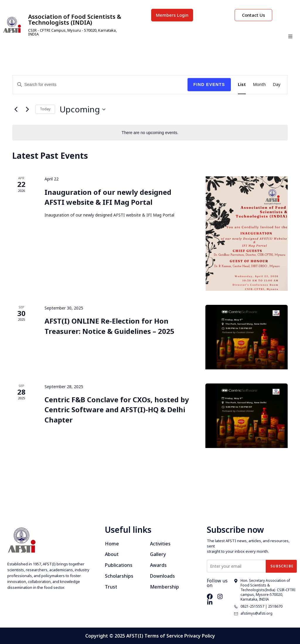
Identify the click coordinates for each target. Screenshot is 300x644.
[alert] (150, 133)
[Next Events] (27, 109)
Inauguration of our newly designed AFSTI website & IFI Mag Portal (108, 197)
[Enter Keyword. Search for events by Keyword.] (100, 85)
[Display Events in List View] (242, 85)
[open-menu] (290, 37)
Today (45, 109)
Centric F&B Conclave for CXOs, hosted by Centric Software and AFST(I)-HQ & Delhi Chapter (117, 409)
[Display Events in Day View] (277, 85)
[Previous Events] (16, 109)
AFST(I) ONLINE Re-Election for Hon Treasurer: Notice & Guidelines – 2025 (109, 326)
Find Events (209, 84)
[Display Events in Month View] (259, 85)
